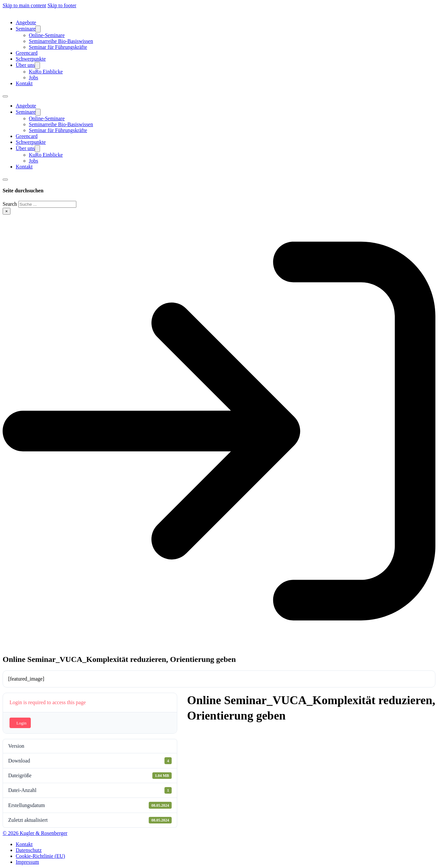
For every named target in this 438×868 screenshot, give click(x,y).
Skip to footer (62, 5)
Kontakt (24, 83)
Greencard (27, 53)
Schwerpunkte (31, 59)
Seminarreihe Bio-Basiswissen (61, 41)
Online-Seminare (47, 35)
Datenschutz (29, 850)
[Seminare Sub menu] (38, 29)
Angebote (26, 22)
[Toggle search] (5, 180)
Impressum (27, 862)
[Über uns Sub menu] (37, 65)
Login (21, 723)
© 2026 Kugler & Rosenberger (35, 833)
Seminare (26, 29)
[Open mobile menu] (5, 96)
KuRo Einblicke (46, 72)
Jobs (33, 77)
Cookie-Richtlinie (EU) (40, 856)
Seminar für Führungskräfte (58, 47)
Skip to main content (24, 5)
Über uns (25, 65)
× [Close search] (7, 211)
